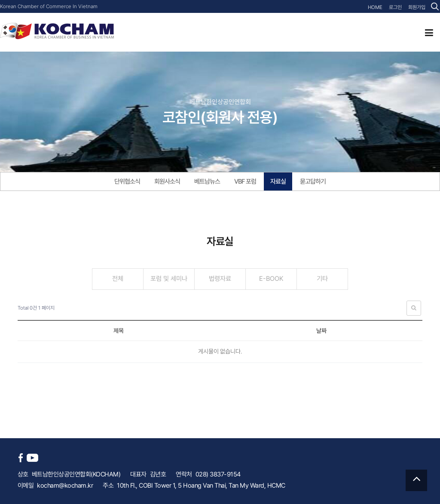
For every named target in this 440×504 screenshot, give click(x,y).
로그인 (395, 7)
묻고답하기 (313, 181)
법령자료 (220, 279)
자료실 (278, 181)
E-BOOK (271, 279)
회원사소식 (167, 181)
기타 (322, 279)
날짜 (321, 331)
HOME (375, 7)
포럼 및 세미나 (169, 279)
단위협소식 (127, 181)
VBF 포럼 (245, 181)
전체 (118, 279)
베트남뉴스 (207, 181)
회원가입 (417, 7)
